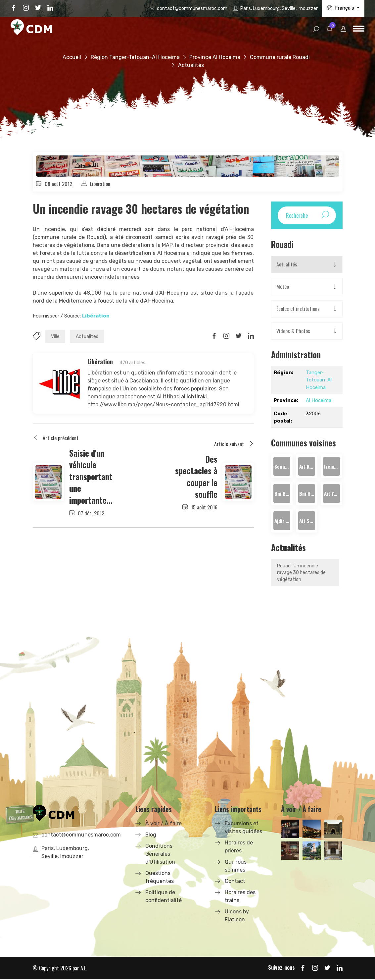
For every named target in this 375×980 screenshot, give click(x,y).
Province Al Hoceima (215, 57)
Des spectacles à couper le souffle (196, 476)
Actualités (88, 337)
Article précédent (56, 438)
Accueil (72, 57)
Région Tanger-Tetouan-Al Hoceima (135, 57)
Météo (283, 287)
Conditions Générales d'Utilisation (160, 855)
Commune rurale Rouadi (280, 57)
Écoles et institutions (298, 309)
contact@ (192, 8)
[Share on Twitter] (239, 336)
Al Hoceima (319, 401)
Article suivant (234, 444)
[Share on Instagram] (226, 336)
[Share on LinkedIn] (251, 336)
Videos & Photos (293, 331)
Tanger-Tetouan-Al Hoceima (319, 380)
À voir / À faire (164, 824)
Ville (56, 337)
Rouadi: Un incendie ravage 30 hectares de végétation (301, 573)
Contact (235, 882)
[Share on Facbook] (214, 336)
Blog (151, 835)
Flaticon (235, 920)
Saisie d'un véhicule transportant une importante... (91, 476)
